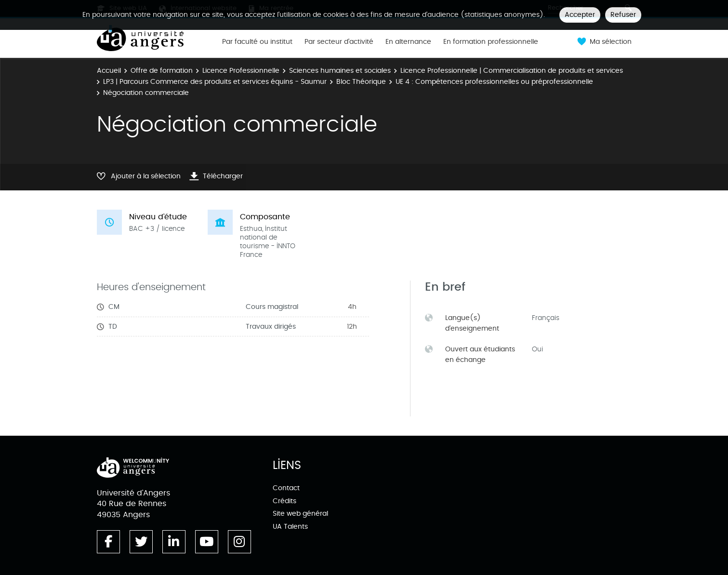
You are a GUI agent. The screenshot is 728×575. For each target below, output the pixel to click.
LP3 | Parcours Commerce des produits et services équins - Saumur (215, 82)
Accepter (580, 15)
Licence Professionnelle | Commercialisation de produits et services (512, 71)
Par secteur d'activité (339, 42)
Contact (286, 488)
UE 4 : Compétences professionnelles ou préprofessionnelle (494, 82)
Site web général (300, 514)
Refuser (623, 15)
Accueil (109, 71)
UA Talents (290, 527)
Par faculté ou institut (257, 42)
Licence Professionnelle (241, 71)
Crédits (285, 501)
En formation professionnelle (491, 42)
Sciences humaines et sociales (340, 71)
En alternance (408, 42)
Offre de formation (162, 71)
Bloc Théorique (361, 82)
